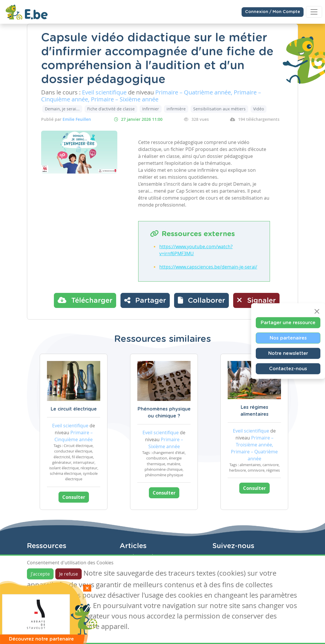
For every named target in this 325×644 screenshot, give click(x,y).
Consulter (74, 497)
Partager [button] (145, 300)
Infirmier (151, 109)
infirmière (176, 109)
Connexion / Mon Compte (273, 12)
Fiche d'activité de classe (111, 109)
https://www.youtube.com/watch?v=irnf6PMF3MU (196, 250)
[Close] (317, 311)
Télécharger (85, 300)
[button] (201, 300)
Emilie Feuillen (77, 119)
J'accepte (40, 574)
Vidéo (259, 109)
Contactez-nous (288, 368)
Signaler (256, 300)
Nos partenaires (288, 338)
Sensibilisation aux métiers (219, 109)
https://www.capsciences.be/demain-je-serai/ (208, 267)
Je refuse (69, 574)
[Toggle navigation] (314, 12)
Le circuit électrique (74, 409)
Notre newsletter (288, 353)
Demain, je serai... (62, 109)
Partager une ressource (288, 322)
